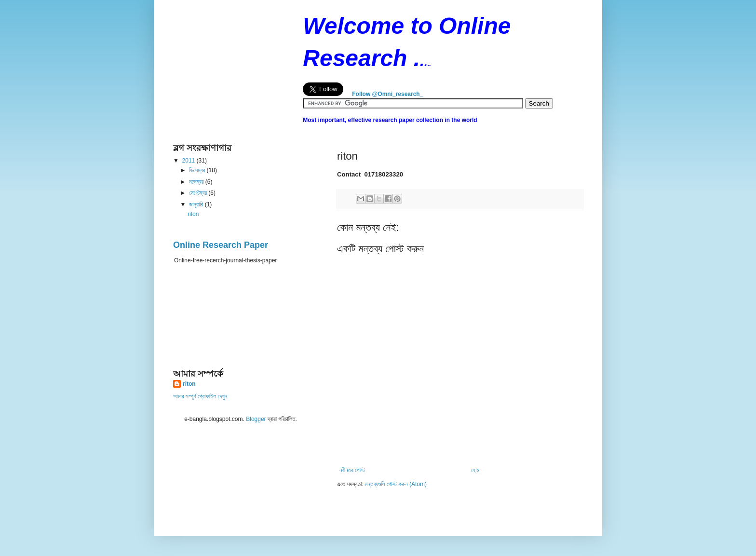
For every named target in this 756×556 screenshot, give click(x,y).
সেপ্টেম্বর (199, 193)
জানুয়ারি (197, 204)
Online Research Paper (221, 245)
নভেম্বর (197, 182)
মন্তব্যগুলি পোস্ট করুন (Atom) (396, 484)
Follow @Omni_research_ (387, 94)
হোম (475, 470)
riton (193, 214)
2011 (189, 161)
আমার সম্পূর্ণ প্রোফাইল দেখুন (200, 396)
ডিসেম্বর (198, 170)
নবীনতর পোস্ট (352, 470)
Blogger (256, 419)
